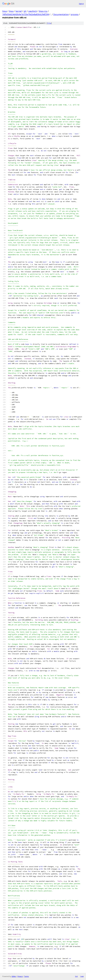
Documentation (61, 14)
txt (76, 976)
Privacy (20, 976)
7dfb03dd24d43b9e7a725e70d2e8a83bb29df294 (26, 14)
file (49, 23)
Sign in (81, 4)
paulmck (33, 11)
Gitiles (14, 976)
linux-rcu (43, 11)
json (82, 976)
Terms (26, 976)
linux (5, 11)
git (25, 11)
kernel (19, 11)
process (75, 14)
